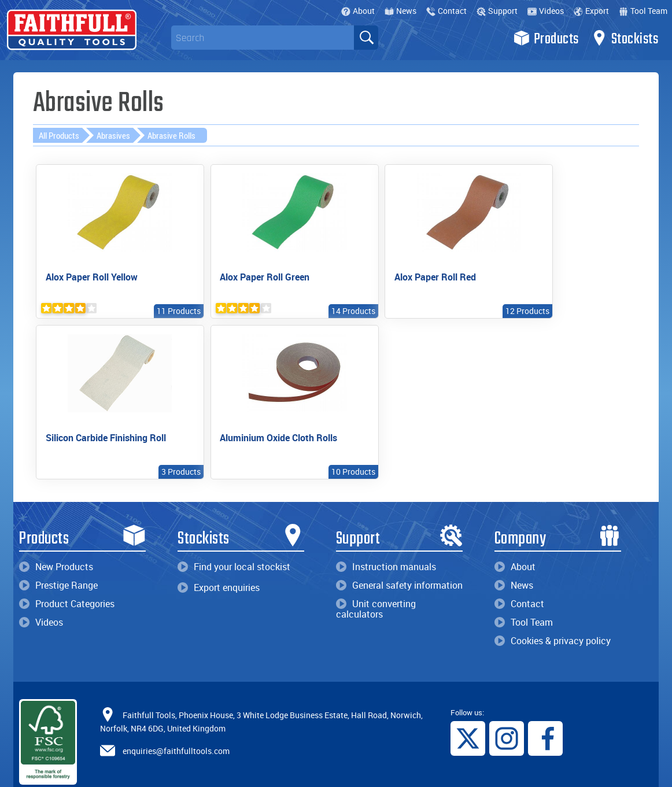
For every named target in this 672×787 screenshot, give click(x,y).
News (400, 11)
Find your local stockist (234, 542)
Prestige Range (58, 560)
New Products (56, 542)
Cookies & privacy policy (553, 616)
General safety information (399, 560)
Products (546, 38)
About (358, 11)
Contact (446, 11)
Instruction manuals (386, 542)
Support (497, 11)
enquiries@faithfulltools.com (176, 725)
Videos (546, 11)
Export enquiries (219, 563)
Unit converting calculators (376, 584)
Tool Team (643, 11)
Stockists (625, 38)
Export (591, 11)
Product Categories (67, 579)
